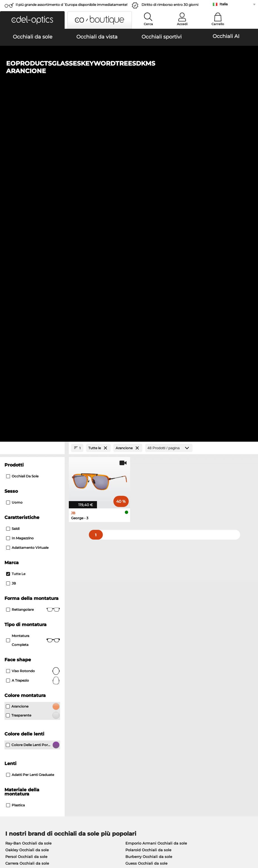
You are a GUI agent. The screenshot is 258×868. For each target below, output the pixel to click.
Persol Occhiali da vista (152, 576)
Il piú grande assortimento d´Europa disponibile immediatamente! (71, 5)
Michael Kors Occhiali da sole (32, 542)
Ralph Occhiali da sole (146, 542)
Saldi (13, 201)
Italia (224, 4)
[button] (32, 20)
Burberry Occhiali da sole (149, 529)
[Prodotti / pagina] (169, 120)
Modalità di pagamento (109, 729)
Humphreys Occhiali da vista (32, 590)
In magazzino (20, 211)
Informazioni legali (21, 841)
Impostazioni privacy (22, 729)
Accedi (182, 24)
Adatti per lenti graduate (30, 447)
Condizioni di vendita (23, 835)
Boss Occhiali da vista (150, 583)
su (251, 835)
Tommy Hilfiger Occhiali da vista (160, 590)
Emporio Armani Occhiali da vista (37, 597)
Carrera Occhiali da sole (27, 536)
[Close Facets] (32, 120)
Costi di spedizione (105, 735)
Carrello (218, 24)
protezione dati (59, 835)
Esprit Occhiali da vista (151, 597)
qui (152, 660)
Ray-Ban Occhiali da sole (28, 516)
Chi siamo (13, 720)
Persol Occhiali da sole (26, 529)
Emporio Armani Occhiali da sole (156, 516)
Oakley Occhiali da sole (27, 522)
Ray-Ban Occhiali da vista (29, 570)
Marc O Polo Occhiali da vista (32, 583)
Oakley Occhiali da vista (28, 576)
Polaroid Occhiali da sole (148, 522)
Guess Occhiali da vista (152, 570)
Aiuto (177, 720)
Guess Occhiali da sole (146, 536)
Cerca (148, 24)
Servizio (95, 720)
